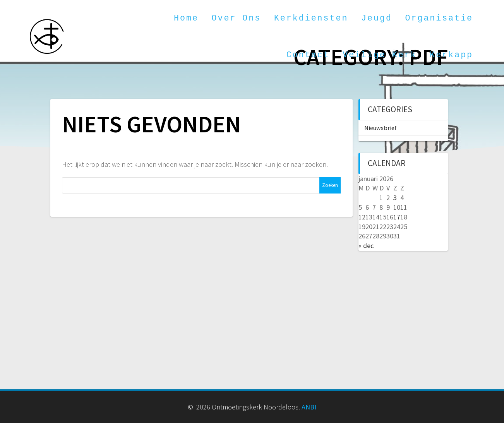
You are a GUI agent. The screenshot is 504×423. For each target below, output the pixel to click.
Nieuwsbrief (381, 128)
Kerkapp (451, 55)
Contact (308, 55)
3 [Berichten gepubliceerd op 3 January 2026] (395, 198)
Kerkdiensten (311, 18)
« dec (366, 246)
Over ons (237, 18)
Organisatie (439, 18)
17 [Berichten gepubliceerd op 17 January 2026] (397, 217)
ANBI (309, 407)
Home (186, 18)
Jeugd (377, 18)
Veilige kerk (380, 55)
